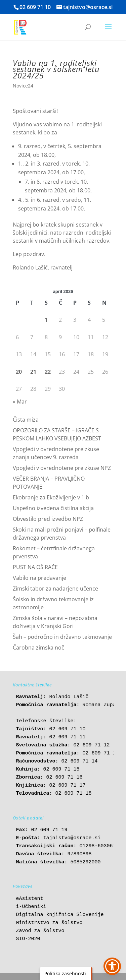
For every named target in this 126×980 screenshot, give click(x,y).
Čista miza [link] (26, 420)
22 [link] (48, 372)
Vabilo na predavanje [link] (39, 578)
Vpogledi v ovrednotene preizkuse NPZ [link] (62, 468)
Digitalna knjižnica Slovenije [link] (60, 915)
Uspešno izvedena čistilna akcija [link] (53, 508)
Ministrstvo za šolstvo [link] (49, 923)
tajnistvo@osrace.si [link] (72, 838)
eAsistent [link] (30, 899)
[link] (20, 27)
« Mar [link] (20, 402)
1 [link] (46, 320)
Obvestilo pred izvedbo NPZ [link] (48, 519)
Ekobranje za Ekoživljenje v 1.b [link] (51, 497)
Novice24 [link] (23, 86)
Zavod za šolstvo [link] (40, 931)
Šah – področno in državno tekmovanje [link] (62, 637)
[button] (108, 31)
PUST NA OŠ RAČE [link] (35, 567)
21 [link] (33, 372)
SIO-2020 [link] (28, 939)
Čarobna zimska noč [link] (38, 648)
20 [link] (19, 372)
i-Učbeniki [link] (31, 907)
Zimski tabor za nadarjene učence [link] (55, 589)
